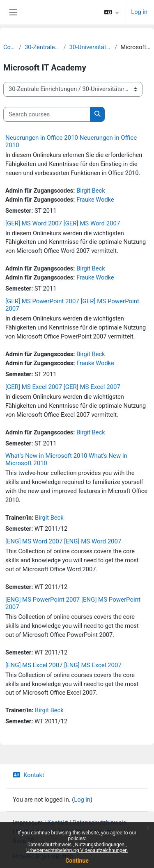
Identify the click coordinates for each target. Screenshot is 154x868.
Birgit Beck (91, 191)
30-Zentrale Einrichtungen (43, 47)
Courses (9, 47)
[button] (111, 12)
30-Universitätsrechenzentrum (91, 47)
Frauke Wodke (95, 200)
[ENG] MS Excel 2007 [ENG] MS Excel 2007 (63, 665)
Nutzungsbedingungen (100, 845)
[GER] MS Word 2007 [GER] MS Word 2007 (63, 223)
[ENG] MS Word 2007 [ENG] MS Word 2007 (63, 541)
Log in (139, 12)
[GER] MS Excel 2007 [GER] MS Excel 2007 (63, 387)
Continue (77, 861)
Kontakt (29, 775)
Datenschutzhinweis (50, 845)
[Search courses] (47, 114)
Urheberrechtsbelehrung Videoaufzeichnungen (77, 850)
